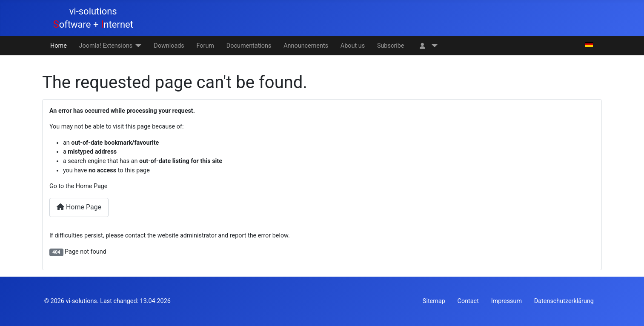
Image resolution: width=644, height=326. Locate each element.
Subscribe (391, 46)
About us (353, 46)
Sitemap (434, 301)
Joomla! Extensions (106, 46)
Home (59, 46)
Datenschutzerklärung (564, 301)
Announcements (306, 46)
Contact (468, 301)
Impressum (507, 301)
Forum (205, 46)
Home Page (79, 207)
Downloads (169, 46)
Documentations (249, 46)
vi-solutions (81, 301)
